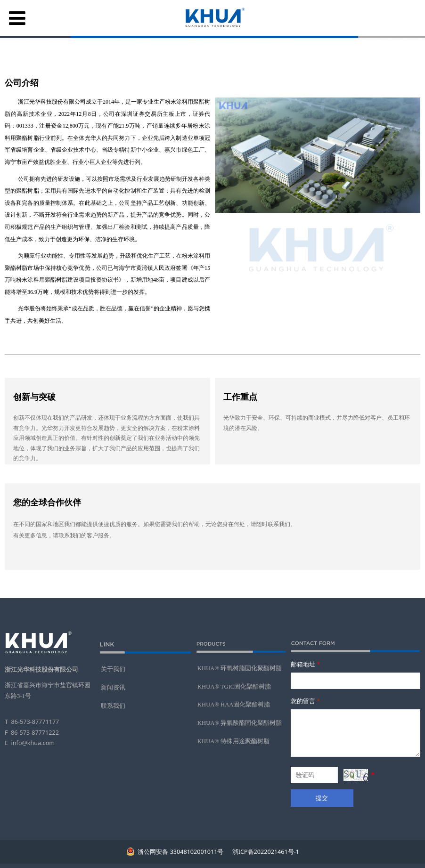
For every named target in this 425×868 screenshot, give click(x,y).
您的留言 (306, 701)
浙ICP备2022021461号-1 (265, 852)
